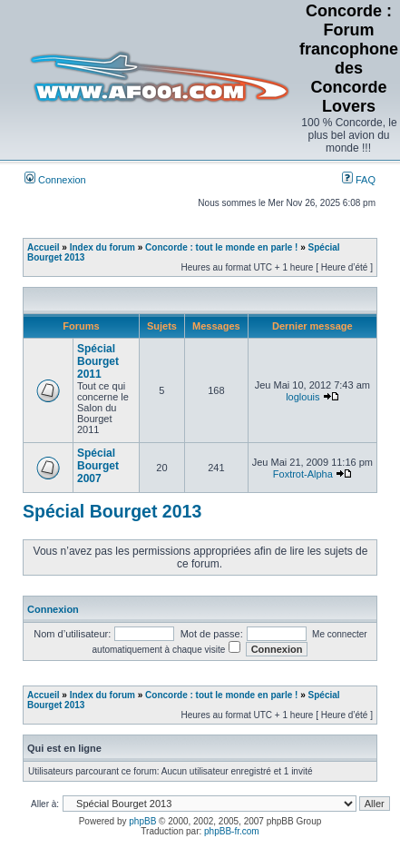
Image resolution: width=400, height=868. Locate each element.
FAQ (359, 180)
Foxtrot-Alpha (303, 474)
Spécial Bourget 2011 (98, 361)
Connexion (55, 180)
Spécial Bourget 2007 (98, 466)
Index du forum (102, 247)
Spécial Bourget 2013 (112, 511)
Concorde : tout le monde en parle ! (221, 247)
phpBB (142, 821)
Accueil (44, 247)
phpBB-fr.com (232, 831)
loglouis (302, 397)
